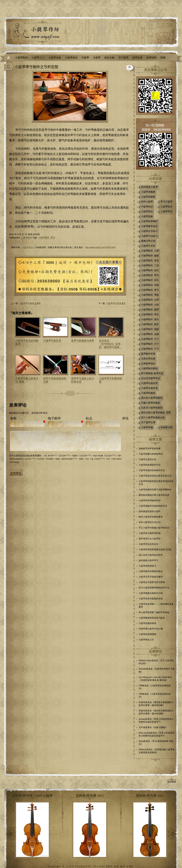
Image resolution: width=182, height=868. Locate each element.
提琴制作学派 (148, 354)
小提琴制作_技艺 (150, 270)
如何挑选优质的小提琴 (150, 511)
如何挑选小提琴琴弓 (149, 560)
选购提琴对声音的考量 (150, 449)
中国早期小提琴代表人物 (151, 629)
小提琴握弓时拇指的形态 (151, 571)
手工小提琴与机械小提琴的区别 (154, 528)
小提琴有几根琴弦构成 (150, 533)
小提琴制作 (21, 58)
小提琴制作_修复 (150, 256)
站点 (89, 418)
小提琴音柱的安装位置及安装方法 (155, 476)
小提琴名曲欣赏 (149, 388)
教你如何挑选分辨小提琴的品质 (154, 495)
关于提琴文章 (148, 422)
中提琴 (85, 58)
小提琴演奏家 (148, 192)
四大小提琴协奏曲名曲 (153, 418)
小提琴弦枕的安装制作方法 (152, 470)
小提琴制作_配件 (150, 324)
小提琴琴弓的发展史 (116, 303)
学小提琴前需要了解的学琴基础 (154, 612)
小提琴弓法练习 (149, 236)
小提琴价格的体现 (147, 623)
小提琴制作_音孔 (150, 280)
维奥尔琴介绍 (148, 241)
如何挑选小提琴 (149, 187)
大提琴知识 (166, 207)
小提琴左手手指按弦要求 (151, 577)
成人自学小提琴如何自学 (151, 555)
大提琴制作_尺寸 (150, 349)
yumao (142, 719)
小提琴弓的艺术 (52, 341)
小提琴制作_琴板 (150, 295)
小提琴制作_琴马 (150, 275)
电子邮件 (54, 418)
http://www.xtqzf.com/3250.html (100, 247)
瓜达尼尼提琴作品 (151, 378)
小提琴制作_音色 (150, 261)
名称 (13, 418)
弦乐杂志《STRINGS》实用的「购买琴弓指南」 (110, 344)
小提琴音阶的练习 (147, 566)
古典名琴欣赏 (148, 359)
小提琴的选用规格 (147, 634)
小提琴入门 (38, 58)
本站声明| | (87, 866)
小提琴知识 (71, 58)
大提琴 (97, 58)
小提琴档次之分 (146, 640)
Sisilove (142, 750)
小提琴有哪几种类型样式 (151, 454)
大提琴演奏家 (148, 197)
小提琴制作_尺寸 (150, 339)
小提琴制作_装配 (150, 329)
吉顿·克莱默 (160, 727)
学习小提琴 (166, 202)
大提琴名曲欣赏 (149, 383)
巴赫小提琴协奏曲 (151, 403)
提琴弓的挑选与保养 (83, 341)
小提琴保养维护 (149, 221)
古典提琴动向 (148, 364)
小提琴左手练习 (149, 231)
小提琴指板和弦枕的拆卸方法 (153, 506)
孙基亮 (142, 702)
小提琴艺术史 (148, 246)
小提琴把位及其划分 (149, 544)
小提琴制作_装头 (150, 319)
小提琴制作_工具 (150, 266)
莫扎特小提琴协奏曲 (152, 398)
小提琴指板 (147, 216)
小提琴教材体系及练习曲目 (152, 618)
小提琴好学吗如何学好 (150, 500)
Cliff (141, 686)
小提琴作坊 (27, 247)
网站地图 (99, 866)
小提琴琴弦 (166, 212)
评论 (125, 418)
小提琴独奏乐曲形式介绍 (151, 593)
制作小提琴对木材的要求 (151, 517)
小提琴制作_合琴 (150, 300)
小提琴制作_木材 (150, 305)
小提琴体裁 (147, 427)
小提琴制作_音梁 (150, 285)
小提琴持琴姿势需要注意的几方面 (155, 550)
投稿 (163, 58)
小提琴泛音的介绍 (147, 459)
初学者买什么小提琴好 (150, 539)
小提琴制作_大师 (150, 251)
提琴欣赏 (137, 58)
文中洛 (142, 727)
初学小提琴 (147, 202)
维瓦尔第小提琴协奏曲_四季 (156, 413)
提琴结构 (151, 58)
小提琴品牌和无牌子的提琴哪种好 (155, 490)
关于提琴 (123, 58)
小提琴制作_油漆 (150, 334)
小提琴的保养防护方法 (150, 465)
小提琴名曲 (55, 58)
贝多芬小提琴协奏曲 (152, 408)
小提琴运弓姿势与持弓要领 (152, 582)
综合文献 (109, 58)
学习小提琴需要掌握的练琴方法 (154, 588)
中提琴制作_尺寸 (150, 344)
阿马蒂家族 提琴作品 (152, 373)
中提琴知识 (147, 207)
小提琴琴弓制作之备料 (30, 303)
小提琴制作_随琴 (150, 310)
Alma (141, 741)
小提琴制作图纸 (149, 369)
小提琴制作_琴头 (150, 315)
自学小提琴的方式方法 (150, 522)
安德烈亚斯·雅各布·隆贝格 (154, 680)
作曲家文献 (166, 427)
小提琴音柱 (147, 212)
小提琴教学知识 (149, 226)
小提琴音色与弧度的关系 (151, 599)
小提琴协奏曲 (148, 393)
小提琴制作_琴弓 (47, 238)
